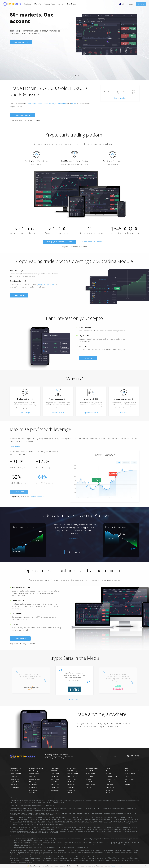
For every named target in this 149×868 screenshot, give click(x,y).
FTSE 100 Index (71, 779)
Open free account (22, 115)
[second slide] (71, 700)
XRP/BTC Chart (55, 790)
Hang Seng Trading (73, 774)
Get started (19, 492)
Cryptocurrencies (34, 104)
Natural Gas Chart (90, 785)
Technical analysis (130, 774)
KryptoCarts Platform (16, 771)
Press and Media (111, 779)
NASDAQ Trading (72, 771)
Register (141, 4)
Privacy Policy (110, 787)
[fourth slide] (74, 700)
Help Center (109, 782)
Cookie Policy (110, 790)
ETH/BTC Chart (55, 785)
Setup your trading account (59, 242)
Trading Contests (14, 779)
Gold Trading (89, 776)
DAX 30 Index (71, 785)
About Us (109, 771)
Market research (130, 779)
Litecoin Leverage (34, 774)
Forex (74, 104)
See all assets (120, 98)
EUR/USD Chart (55, 771)
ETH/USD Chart (33, 787)
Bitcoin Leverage (34, 771)
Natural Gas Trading (91, 771)
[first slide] (70, 700)
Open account (20, 639)
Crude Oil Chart (90, 782)
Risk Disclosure (110, 793)
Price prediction (130, 776)
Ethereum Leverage (35, 779)
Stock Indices (49, 104)
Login (131, 4)
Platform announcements (132, 771)
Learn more (19, 295)
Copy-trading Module (46, 284)
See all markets (57, 413)
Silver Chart (89, 787)
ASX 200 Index (71, 782)
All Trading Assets (15, 787)
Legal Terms (109, 785)
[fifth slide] (76, 700)
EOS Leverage (33, 782)
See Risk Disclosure (37, 497)
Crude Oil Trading (90, 774)
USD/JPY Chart (55, 779)
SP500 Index (71, 787)
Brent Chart (89, 779)
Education (128, 785)
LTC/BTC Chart (55, 787)
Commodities (61, 104)
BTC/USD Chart (33, 785)
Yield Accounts (14, 776)
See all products (21, 42)
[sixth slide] (78, 700)
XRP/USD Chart (33, 793)
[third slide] (73, 700)
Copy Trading (13, 785)
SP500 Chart (71, 793)
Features (127, 782)
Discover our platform (92, 242)
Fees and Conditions (112, 776)
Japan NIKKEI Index (73, 776)
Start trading (25, 413)
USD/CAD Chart (55, 776)
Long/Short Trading (15, 782)
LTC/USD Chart (33, 790)
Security (108, 774)
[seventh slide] (79, 700)
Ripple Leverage (34, 776)
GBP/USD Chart (55, 774)
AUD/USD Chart (55, 782)
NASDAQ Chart (71, 790)
